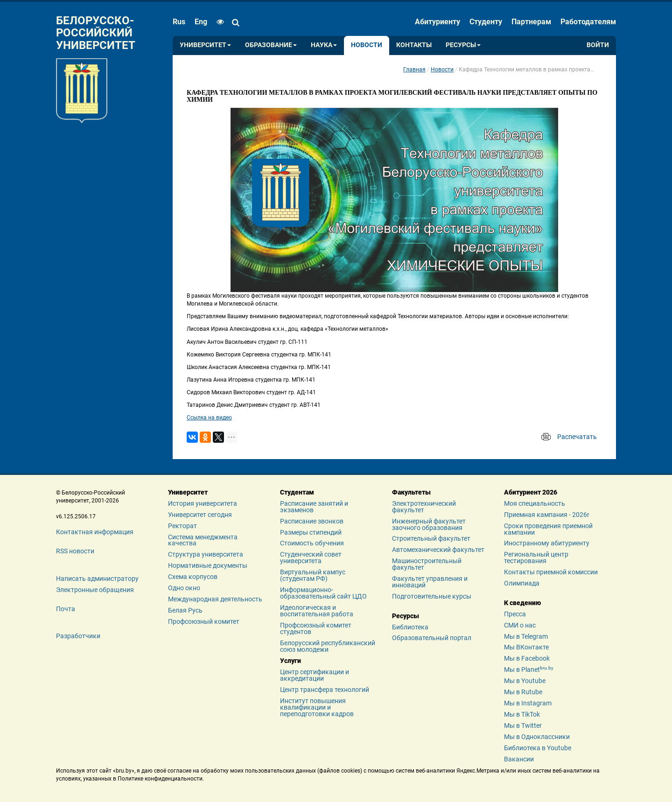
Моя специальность (535, 503)
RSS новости (75, 551)
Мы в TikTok (522, 714)
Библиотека (410, 627)
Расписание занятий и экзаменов (314, 507)
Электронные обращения (95, 590)
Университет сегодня (200, 515)
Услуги (290, 661)
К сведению (522, 603)
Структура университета (206, 554)
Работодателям (588, 22)
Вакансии (519, 759)
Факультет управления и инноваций (430, 582)
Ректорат (182, 526)
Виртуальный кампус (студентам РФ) (313, 575)
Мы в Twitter (523, 725)
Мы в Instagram (528, 703)
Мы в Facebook (527, 658)
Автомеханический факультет (438, 550)
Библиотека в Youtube (538, 748)
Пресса (515, 614)
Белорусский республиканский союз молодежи (328, 646)
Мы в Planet (529, 669)
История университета (203, 503)
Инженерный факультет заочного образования (429, 524)
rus (179, 22)
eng (201, 22)
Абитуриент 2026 (531, 492)
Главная (414, 70)
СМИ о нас (520, 625)
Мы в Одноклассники (537, 737)
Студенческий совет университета (311, 558)
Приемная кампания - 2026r (547, 515)
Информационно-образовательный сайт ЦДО (323, 593)
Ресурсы (463, 45)
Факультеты (411, 492)
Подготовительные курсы (432, 596)
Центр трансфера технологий (325, 690)
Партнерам (531, 22)
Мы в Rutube (523, 692)
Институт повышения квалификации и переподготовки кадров (317, 707)
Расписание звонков (312, 521)
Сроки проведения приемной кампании (548, 529)
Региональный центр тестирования (536, 558)
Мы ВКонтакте (526, 647)
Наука (324, 45)
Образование (271, 45)
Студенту (486, 22)
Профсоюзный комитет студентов (316, 628)
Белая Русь (185, 610)
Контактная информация (95, 532)
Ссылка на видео (209, 418)
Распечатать (577, 437)
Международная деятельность (215, 599)
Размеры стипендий (311, 532)
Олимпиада (522, 583)
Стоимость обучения (312, 543)
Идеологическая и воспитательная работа (317, 611)
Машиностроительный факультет (427, 564)
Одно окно (184, 588)
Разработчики (78, 636)
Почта (66, 609)
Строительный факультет (431, 538)
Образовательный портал (432, 638)
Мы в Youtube (525, 681)
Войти (598, 45)
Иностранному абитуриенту (547, 543)
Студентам (297, 492)
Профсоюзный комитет (204, 621)
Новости (367, 45)
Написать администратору (97, 579)
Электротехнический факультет (424, 507)
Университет (205, 45)
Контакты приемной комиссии (551, 572)
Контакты (414, 45)
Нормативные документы (208, 565)
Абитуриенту (437, 22)
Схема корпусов (193, 577)
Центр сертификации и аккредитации (315, 675)
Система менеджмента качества (203, 540)
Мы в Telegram (526, 636)
